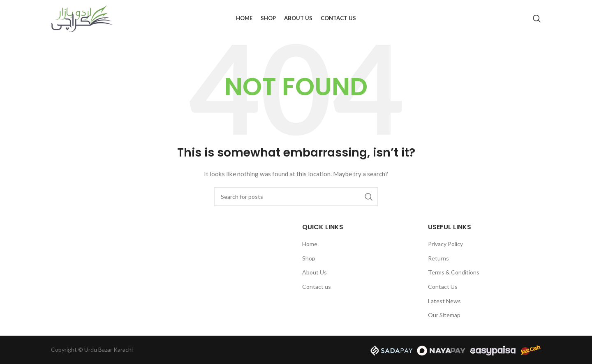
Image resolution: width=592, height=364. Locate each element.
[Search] (537, 18)
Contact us (317, 287)
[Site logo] (82, 18)
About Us (314, 272)
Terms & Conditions (454, 272)
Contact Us (443, 287)
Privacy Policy (445, 244)
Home (310, 244)
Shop (309, 258)
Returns (438, 258)
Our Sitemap (444, 315)
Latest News (444, 301)
